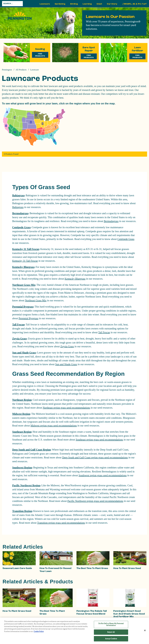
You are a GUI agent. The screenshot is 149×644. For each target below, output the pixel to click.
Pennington (7, 70)
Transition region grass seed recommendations (61, 523)
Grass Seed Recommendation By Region (68, 374)
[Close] (145, 630)
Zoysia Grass (19, 339)
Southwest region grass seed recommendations (103, 475)
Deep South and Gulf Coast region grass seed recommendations (95, 457)
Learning (87, 4)
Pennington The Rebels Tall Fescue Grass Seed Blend (92, 612)
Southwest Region (22, 468)
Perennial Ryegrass (23, 307)
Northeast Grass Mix (24, 285)
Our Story (112, 4)
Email (99, 4)
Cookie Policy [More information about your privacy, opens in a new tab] (39, 631)
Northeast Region (22, 400)
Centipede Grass (21, 227)
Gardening (60, 4)
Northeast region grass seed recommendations (66, 408)
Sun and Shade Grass (24, 353)
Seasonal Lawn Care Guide (17, 568)
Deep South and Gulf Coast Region (31, 450)
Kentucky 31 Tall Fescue (26, 249)
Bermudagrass (20, 213)
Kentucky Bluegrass (23, 267)
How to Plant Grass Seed (127, 568)
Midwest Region (21, 414)
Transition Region (22, 511)
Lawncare (45, 4)
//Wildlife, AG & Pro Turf (135, 4)
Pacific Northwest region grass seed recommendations (95, 501)
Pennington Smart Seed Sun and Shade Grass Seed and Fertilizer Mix (129, 614)
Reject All (111, 632)
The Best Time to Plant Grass (92, 568)
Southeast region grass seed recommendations (99, 440)
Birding (74, 4)
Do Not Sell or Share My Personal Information (111, 624)
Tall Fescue (18, 325)
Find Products (40, 55)
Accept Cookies (111, 639)
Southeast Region (22, 432)
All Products (21, 70)
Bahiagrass (18, 195)
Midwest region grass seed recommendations (54, 426)
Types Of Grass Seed (41, 187)
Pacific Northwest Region (26, 485)
